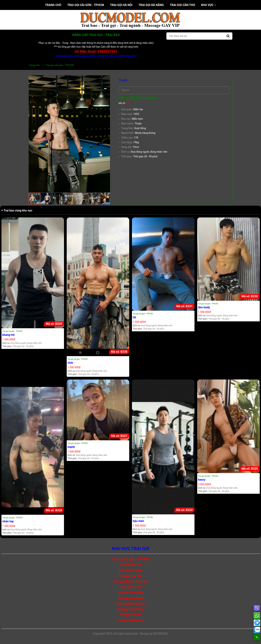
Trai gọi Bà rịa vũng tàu (130, 581)
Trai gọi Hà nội (121, 5)
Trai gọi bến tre (130, 615)
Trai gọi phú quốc (130, 620)
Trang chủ (53, 5)
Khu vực (208, 5)
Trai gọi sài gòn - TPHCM (86, 5)
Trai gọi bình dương (131, 604)
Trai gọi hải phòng (130, 609)
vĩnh (70, 363)
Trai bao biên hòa (130, 592)
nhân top (8, 521)
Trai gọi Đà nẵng (151, 5)
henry (202, 480)
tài (134, 317)
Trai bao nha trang (131, 598)
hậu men (138, 521)
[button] (107, 79)
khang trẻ (9, 335)
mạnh (71, 447)
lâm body (204, 307)
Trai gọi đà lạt (130, 587)
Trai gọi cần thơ (182, 5)
